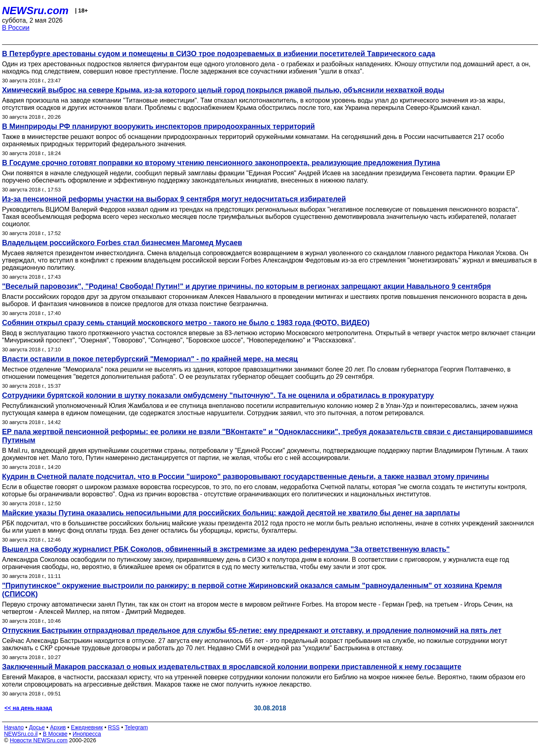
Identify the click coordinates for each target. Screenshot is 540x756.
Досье (37, 727)
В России (16, 28)
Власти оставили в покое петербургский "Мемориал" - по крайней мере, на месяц (150, 359)
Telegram (137, 727)
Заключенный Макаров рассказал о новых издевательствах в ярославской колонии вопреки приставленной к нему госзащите (232, 667)
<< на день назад (28, 708)
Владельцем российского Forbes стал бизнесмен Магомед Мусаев (122, 243)
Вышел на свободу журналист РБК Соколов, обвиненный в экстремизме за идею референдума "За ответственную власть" (226, 549)
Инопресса (87, 734)
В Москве (55, 734)
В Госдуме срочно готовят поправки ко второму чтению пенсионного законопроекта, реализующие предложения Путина (221, 163)
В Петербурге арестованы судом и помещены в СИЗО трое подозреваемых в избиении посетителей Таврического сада (219, 54)
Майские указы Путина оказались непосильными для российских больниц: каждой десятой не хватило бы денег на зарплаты (231, 513)
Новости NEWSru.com (39, 740)
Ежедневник (87, 727)
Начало (14, 727)
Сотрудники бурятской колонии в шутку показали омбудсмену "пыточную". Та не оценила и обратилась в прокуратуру (218, 395)
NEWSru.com (35, 10)
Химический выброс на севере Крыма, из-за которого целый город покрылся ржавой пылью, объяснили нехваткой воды (223, 90)
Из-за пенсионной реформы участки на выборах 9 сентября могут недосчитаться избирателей (174, 199)
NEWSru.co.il (21, 734)
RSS (114, 727)
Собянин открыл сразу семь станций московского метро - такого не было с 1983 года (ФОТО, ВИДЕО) (186, 323)
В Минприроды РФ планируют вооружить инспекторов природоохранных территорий (159, 126)
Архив (58, 727)
